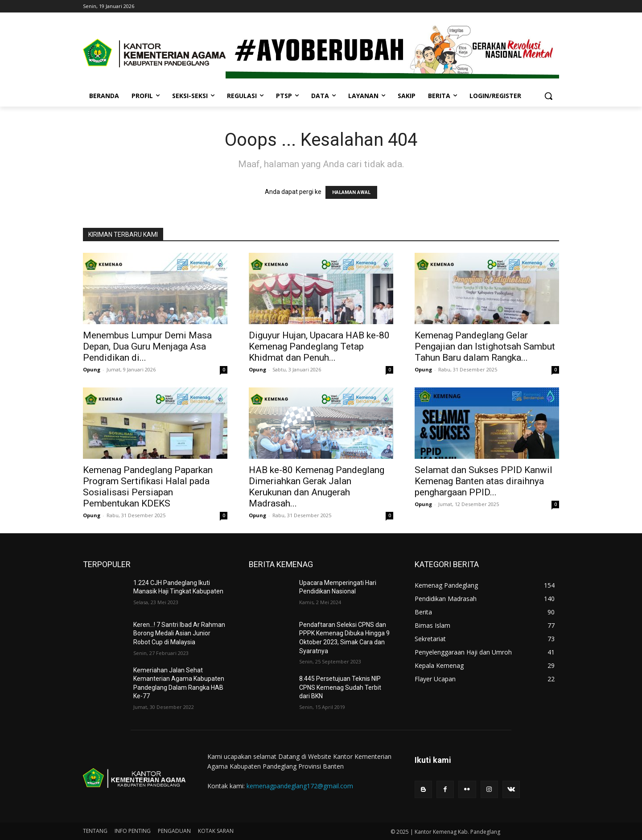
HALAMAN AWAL (351, 192)
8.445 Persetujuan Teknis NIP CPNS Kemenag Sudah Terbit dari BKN (340, 687)
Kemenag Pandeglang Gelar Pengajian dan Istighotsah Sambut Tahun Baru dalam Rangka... (485, 346)
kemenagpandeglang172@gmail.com (300, 786)
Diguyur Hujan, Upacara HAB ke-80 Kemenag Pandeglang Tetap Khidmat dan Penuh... (319, 346)
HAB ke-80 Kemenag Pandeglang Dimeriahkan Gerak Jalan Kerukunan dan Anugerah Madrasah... (317, 487)
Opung (92, 369)
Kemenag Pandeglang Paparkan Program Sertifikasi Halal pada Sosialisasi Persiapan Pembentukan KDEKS (148, 487)
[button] (548, 96)
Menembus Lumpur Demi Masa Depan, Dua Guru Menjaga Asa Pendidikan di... (147, 346)
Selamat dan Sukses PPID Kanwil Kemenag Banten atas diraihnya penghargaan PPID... (484, 481)
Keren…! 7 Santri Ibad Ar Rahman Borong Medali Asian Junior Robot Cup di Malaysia (179, 633)
